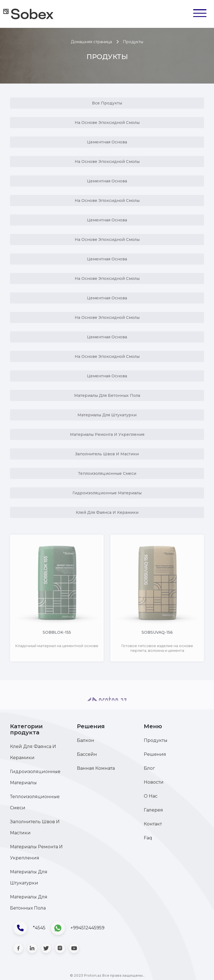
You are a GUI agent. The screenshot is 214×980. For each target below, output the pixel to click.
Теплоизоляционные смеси (107, 473)
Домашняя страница (91, 42)
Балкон (86, 740)
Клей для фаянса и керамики (107, 512)
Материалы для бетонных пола (107, 395)
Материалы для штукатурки (107, 415)
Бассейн (87, 754)
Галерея (153, 810)
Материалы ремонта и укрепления (107, 434)
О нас (151, 796)
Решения (155, 754)
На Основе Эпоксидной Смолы (107, 123)
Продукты (156, 740)
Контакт (153, 824)
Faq (148, 838)
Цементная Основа (107, 142)
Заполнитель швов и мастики (107, 454)
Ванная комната (96, 768)
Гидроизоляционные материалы (107, 493)
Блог (149, 768)
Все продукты (107, 103)
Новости (154, 782)
